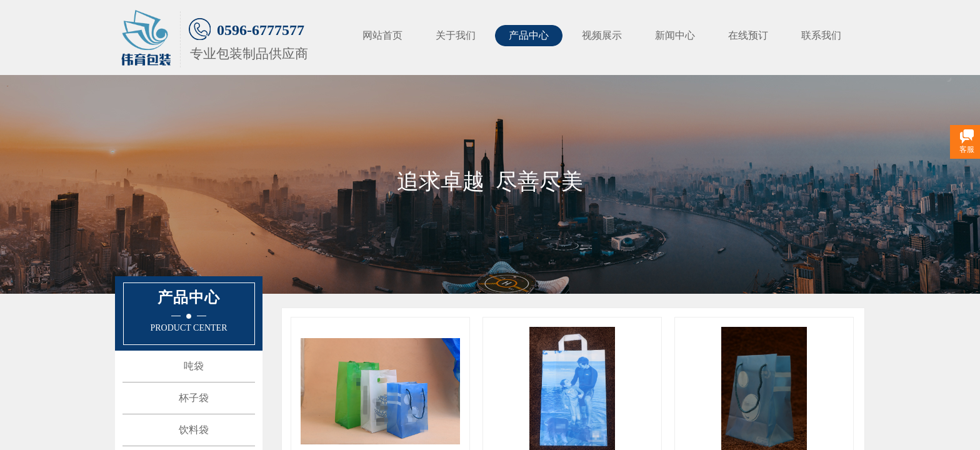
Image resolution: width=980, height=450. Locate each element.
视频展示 (602, 35)
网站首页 (382, 35)
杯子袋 (194, 398)
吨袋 (194, 366)
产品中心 (529, 35)
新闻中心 (675, 35)
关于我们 (456, 35)
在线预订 (748, 35)
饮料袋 (194, 430)
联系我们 (821, 35)
